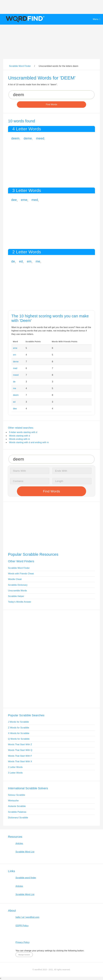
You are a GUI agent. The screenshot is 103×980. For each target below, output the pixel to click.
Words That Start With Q (20, 750)
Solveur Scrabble (17, 795)
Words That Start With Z (20, 745)
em (29, 261)
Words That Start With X (20, 762)
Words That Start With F (20, 756)
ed (21, 261)
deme (28, 138)
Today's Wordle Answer (20, 602)
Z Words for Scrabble (19, 728)
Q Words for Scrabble (19, 739)
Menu (96, 19)
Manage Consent (24, 955)
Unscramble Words (18, 591)
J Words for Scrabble (19, 722)
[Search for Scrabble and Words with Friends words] (51, 95)
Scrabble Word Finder (19, 568)
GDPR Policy (22, 926)
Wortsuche (13, 801)
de (13, 261)
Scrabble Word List (25, 852)
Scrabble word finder (26, 878)
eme (24, 200)
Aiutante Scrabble (17, 806)
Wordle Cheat (15, 579)
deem (15, 138)
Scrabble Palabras (17, 812)
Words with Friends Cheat (21, 574)
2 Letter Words (15, 767)
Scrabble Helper (16, 596)
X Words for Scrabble (19, 733)
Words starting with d (20, 436)
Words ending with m (20, 439)
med (35, 200)
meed (40, 138)
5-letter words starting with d (23, 432)
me (38, 261)
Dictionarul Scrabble (18, 818)
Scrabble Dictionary (18, 585)
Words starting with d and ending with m (29, 442)
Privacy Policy (23, 942)
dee (14, 200)
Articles (19, 843)
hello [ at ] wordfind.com (27, 917)
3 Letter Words (15, 773)
